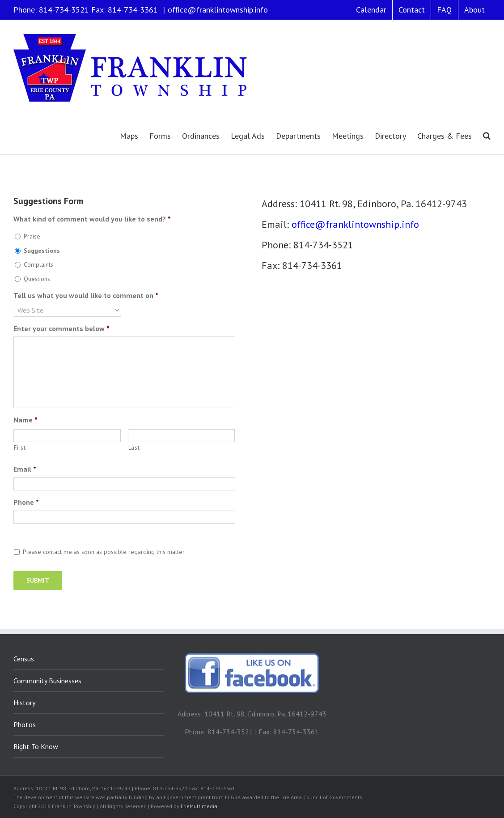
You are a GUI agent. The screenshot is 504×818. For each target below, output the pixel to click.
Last (134, 448)
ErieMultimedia (199, 806)
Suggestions (42, 251)
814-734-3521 (64, 10)
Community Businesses (47, 681)
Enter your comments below (61, 328)
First (20, 448)
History (24, 703)
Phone (26, 502)
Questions (37, 279)
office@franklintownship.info (218, 10)
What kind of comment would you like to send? (92, 219)
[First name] (67, 436)
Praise (32, 236)
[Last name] (182, 436)
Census (24, 659)
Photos (25, 724)
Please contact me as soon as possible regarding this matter (104, 552)
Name (25, 420)
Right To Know (36, 746)
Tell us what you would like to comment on (86, 295)
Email (25, 469)
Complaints (38, 264)
